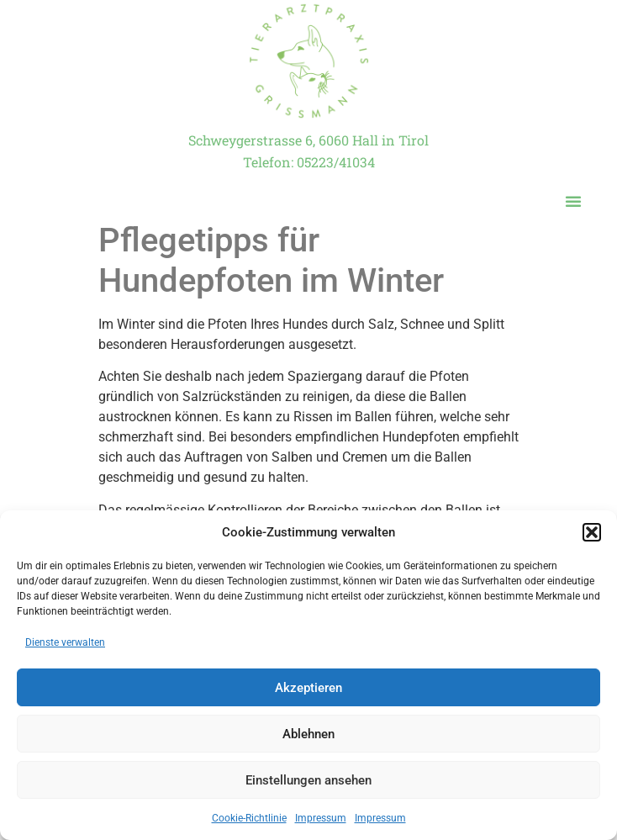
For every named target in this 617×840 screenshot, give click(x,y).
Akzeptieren (308, 688)
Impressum (321, 818)
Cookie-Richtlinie (249, 818)
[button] (592, 532)
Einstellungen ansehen (308, 780)
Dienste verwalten (65, 642)
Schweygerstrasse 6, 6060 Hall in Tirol (308, 140)
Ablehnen (308, 734)
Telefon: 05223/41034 (309, 162)
